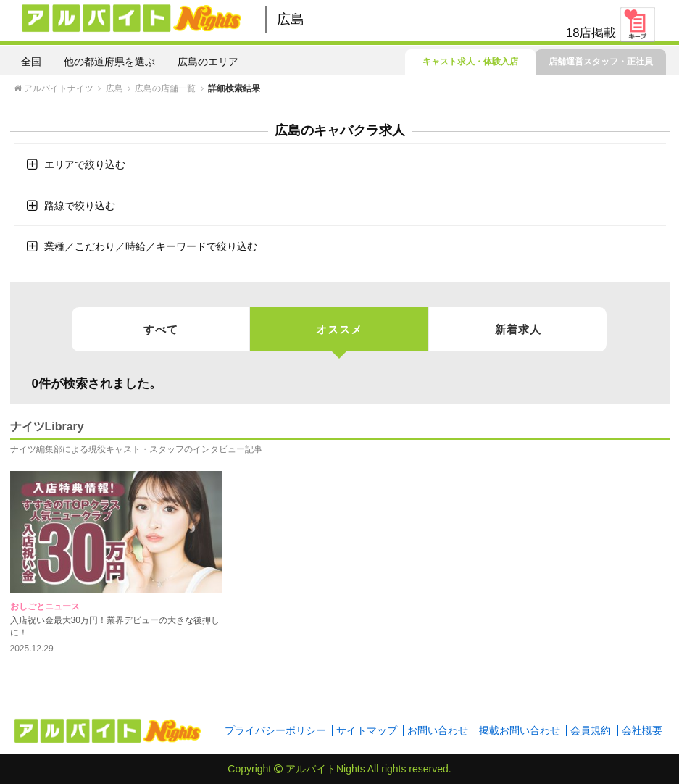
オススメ (339, 337)
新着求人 (518, 329)
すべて (161, 329)
